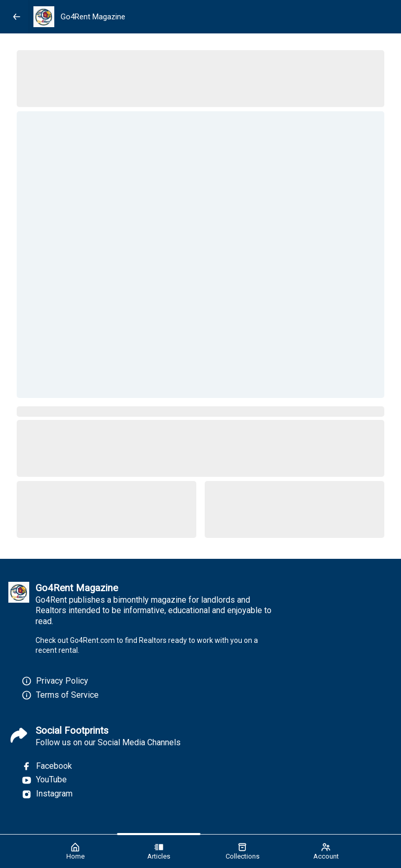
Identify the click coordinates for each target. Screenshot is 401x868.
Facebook (47, 766)
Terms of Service (67, 695)
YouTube (44, 780)
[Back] (17, 17)
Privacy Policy (62, 681)
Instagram (47, 794)
